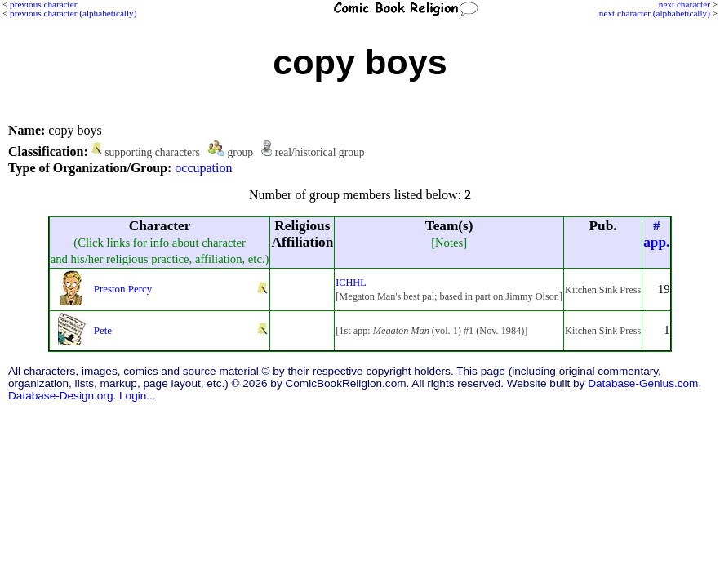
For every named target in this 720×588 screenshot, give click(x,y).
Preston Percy (123, 289)
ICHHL (351, 283)
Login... (138, 396)
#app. (656, 234)
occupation (203, 168)
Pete (103, 330)
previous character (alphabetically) (73, 13)
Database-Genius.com (643, 383)
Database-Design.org (60, 396)
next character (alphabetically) (655, 13)
